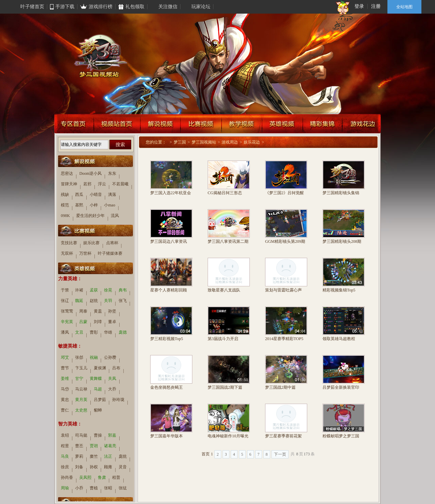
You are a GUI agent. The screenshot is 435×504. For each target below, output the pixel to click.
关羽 (108, 301)
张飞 (123, 301)
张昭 (108, 488)
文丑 (79, 332)
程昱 (65, 446)
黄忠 (65, 400)
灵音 (123, 467)
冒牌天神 (69, 184)
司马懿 (81, 435)
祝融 (94, 357)
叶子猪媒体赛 (110, 253)
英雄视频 (282, 123)
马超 (98, 389)
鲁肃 (102, 477)
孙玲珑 (118, 400)
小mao (110, 205)
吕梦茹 (100, 400)
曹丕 (79, 446)
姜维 (65, 379)
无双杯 (67, 253)
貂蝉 (98, 410)
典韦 (123, 290)
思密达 (67, 173)
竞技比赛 (69, 243)
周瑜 (65, 488)
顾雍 (108, 467)
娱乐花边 (252, 142)
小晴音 (96, 195)
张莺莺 (67, 311)
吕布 (116, 368)
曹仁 (65, 410)
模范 (65, 205)
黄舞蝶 (96, 379)
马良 (65, 456)
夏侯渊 (100, 368)
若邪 (87, 184)
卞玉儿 (81, 368)
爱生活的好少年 (90, 216)
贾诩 (94, 446)
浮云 (102, 184)
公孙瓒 (110, 357)
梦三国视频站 (204, 142)
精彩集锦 (323, 123)
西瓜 (79, 195)
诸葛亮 (110, 446)
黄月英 (81, 400)
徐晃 (108, 290)
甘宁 (79, 379)
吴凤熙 (85, 477)
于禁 (65, 290)
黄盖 (98, 311)
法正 (108, 456)
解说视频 (160, 123)
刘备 (79, 467)
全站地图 (404, 7)
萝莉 (79, 456)
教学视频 (242, 123)
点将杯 (112, 243)
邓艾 (65, 357)
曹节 (65, 368)
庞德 (123, 332)
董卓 (112, 322)
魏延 (79, 301)
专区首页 (74, 123)
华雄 (108, 332)
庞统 (123, 456)
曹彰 (94, 332)
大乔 (112, 389)
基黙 (79, 205)
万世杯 (85, 253)
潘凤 (65, 332)
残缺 (65, 195)
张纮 (123, 488)
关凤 (112, 379)
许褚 (79, 290)
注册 (376, 6)
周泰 (83, 311)
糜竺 (94, 456)
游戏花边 (362, 123)
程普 (116, 477)
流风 (115, 216)
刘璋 (98, 322)
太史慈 (81, 410)
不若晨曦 (120, 184)
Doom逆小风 (90, 173)
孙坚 (112, 311)
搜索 (120, 145)
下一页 (280, 454)
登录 (359, 6)
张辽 (65, 301)
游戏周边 (230, 142)
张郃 (79, 357)
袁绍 (65, 435)
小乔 (79, 488)
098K (65, 216)
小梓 (94, 205)
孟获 (94, 290)
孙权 (94, 467)
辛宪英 (67, 322)
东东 (112, 173)
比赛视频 (201, 123)
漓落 (112, 195)
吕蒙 (83, 322)
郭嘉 (112, 435)
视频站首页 (117, 123)
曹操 (98, 435)
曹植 (94, 488)
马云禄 (81, 389)
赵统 (94, 301)
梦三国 (180, 142)
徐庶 (65, 467)
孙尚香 (67, 477)
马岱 (65, 389)
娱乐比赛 (91, 243)
